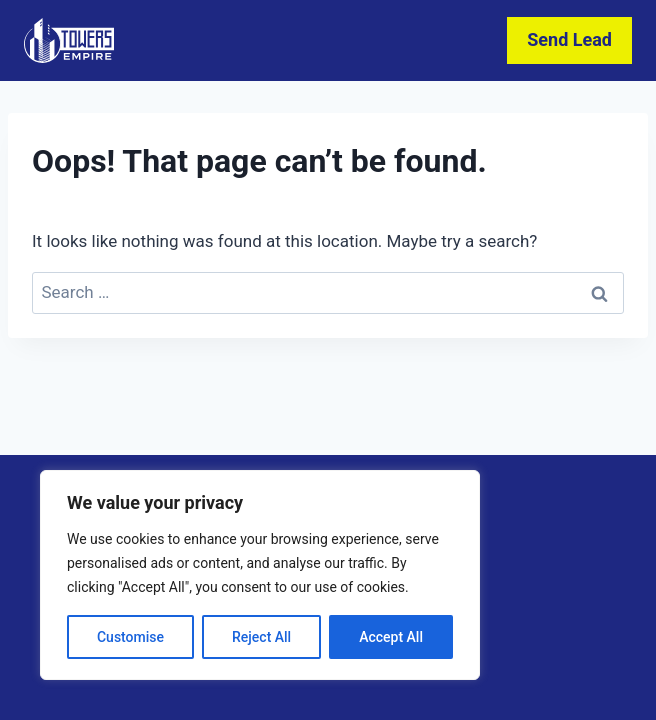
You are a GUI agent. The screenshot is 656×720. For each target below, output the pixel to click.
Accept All (391, 637)
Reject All (261, 637)
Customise (130, 637)
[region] (260, 575)
